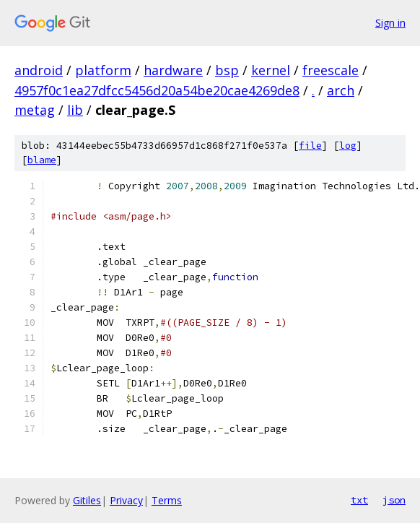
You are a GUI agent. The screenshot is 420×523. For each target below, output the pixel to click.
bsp (227, 70)
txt (359, 500)
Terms (167, 500)
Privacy (126, 500)
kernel (271, 70)
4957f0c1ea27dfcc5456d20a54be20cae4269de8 (157, 90)
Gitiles (87, 500)
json (394, 500)
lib (75, 110)
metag (35, 110)
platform (103, 70)
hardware (173, 70)
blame (42, 160)
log (348, 146)
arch (341, 90)
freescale (331, 70)
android (39, 70)
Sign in (390, 23)
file (310, 146)
